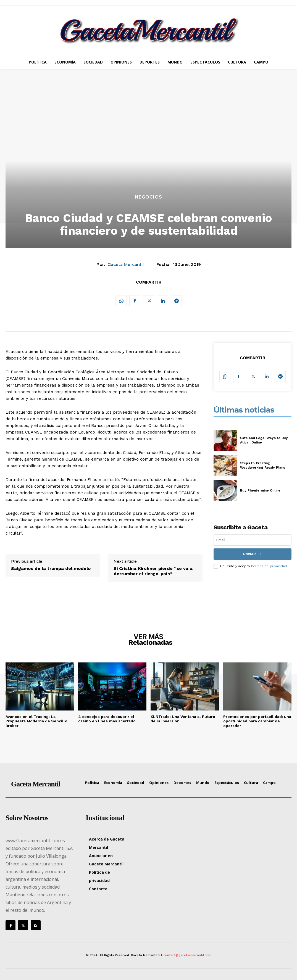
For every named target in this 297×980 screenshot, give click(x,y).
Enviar (253, 554)
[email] (253, 540)
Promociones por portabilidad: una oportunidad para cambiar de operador (257, 721)
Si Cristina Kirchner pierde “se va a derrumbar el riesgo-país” (153, 571)
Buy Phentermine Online (260, 490)
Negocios (148, 197)
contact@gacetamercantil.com (187, 955)
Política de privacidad (269, 566)
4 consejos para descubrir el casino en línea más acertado (107, 719)
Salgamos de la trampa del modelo (51, 568)
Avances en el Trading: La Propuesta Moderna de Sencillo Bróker (36, 721)
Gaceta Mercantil (126, 265)
